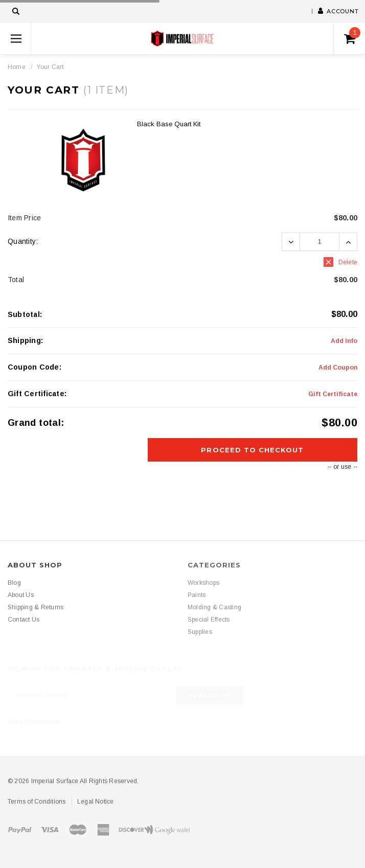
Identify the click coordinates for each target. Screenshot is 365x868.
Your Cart (50, 67)
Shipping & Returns (36, 607)
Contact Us (24, 620)
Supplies (200, 632)
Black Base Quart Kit (169, 124)
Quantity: (23, 241)
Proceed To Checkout (252, 450)
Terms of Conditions (37, 802)
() (352, 36)
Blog (14, 583)
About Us (21, 595)
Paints (197, 595)
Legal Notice (96, 802)
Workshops (203, 583)
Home (17, 67)
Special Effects (209, 620)
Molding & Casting (214, 607)
